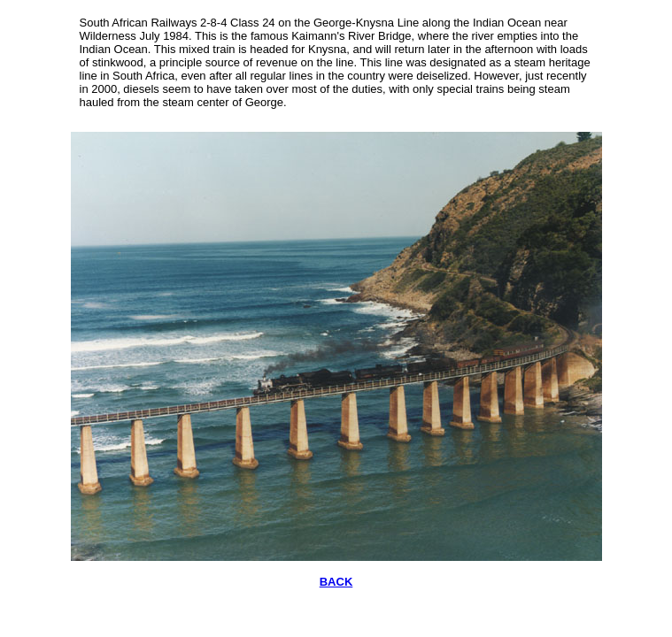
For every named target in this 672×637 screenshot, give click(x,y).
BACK (336, 582)
